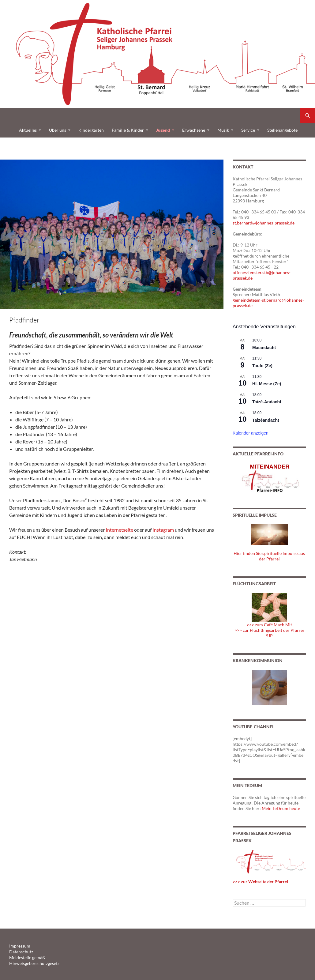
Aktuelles (28, 130)
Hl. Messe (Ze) (267, 384)
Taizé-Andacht (267, 402)
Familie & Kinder (128, 130)
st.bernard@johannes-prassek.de (264, 223)
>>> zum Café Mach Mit (269, 625)
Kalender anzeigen (251, 433)
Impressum (18, 946)
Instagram (163, 530)
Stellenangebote (282, 130)
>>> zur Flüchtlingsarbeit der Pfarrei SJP (269, 633)
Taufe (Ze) (262, 366)
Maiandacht (264, 348)
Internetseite (119, 530)
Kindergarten (91, 130)
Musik (223, 130)
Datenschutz (19, 951)
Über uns (58, 130)
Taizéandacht (266, 420)
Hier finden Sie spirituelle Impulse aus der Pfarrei (269, 556)
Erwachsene (194, 130)
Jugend (163, 130)
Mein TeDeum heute (281, 808)
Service (248, 130)
